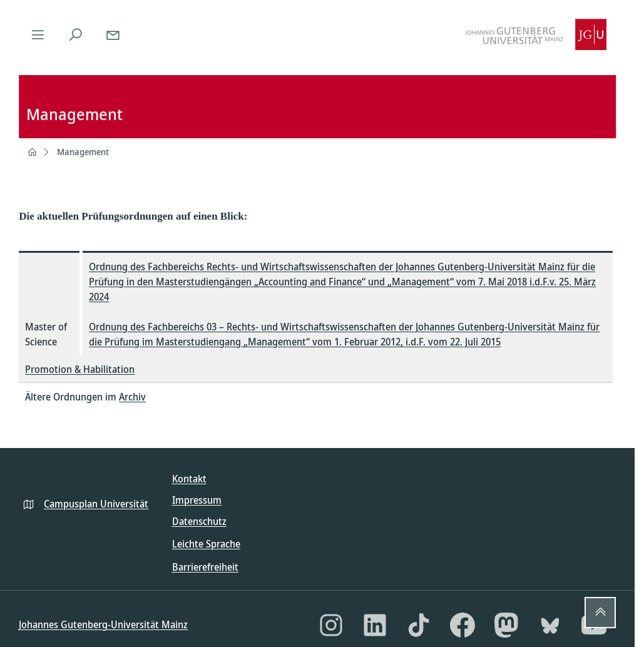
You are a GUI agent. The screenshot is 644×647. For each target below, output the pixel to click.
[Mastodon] (506, 625)
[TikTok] (419, 625)
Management (83, 152)
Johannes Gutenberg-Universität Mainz (103, 624)
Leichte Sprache (206, 544)
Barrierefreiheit (205, 567)
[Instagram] (331, 625)
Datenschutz (199, 521)
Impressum (197, 500)
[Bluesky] (550, 625)
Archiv (132, 397)
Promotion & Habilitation (80, 369)
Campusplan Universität (96, 504)
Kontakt (189, 479)
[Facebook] (463, 625)
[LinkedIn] (375, 625)
